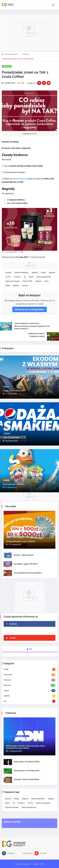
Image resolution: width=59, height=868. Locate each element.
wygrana (52, 272)
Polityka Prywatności (23, 864)
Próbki (7, 480)
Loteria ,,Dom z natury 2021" (14, 391)
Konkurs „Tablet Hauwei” (24, 555)
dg (25, 277)
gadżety (16, 285)
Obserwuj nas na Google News (29, 309)
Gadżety (7, 696)
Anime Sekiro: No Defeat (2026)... (27, 762)
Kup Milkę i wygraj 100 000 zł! (26, 564)
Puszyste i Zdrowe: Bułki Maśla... (27, 779)
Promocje (7, 680)
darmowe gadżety (38, 799)
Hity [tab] (30, 649)
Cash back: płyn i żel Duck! (14, 484)
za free (8, 277)
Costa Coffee (27, 281)
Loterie (7, 387)
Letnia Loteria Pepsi (11, 437)
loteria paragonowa (44, 277)
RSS (43, 864)
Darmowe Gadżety (10, 54)
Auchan (25, 285)
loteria (31, 277)
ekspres (38, 281)
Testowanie (8, 675)
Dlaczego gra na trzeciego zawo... (27, 771)
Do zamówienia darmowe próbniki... (28, 573)
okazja (43, 272)
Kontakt (36, 864)
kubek (8, 285)
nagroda (35, 272)
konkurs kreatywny (22, 272)
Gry (5, 701)
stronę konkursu (19, 179)
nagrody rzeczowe (12, 807)
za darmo (17, 277)
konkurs (9, 272)
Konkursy (26, 54)
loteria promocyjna (13, 281)
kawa (46, 281)
